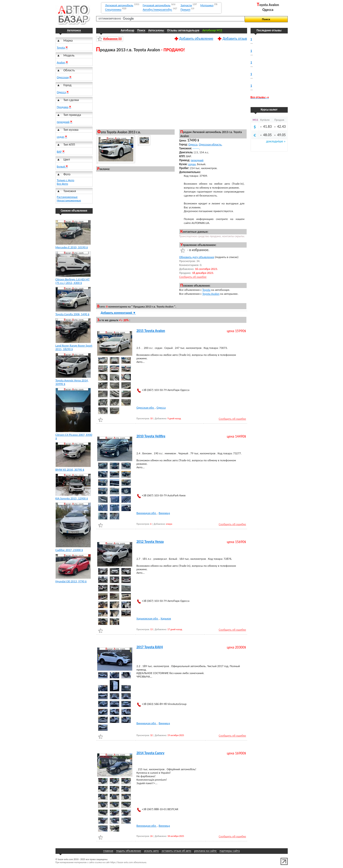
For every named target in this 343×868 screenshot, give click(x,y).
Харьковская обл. (148, 618)
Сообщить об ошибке (193, 277)
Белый (61, 166)
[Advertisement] (172, 91)
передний (63, 122)
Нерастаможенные (69, 200)
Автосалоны (156, 30)
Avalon (61, 62)
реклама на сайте (205, 851)
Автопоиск (74, 30)
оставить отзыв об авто (176, 851)
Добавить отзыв (235, 38)
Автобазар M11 (212, 30)
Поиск (141, 30)
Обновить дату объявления (197, 257)
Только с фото (66, 180)
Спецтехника (113, 10)
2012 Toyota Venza (150, 542)
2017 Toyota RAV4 (150, 647)
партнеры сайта (230, 851)
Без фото (63, 184)
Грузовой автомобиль (157, 5)
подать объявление (129, 851)
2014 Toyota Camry (150, 753)
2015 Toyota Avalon (151, 331)
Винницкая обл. (147, 513)
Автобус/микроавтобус (158, 10)
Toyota (61, 47)
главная (108, 851)
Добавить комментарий (118, 313)
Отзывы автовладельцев (183, 30)
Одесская (63, 77)
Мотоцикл (207, 5)
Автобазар (128, 30)
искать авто (151, 851)
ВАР (59, 152)
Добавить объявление (196, 38)
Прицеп (185, 10)
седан (61, 137)
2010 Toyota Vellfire (151, 436)
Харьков (166, 618)
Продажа (63, 107)
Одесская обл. (145, 408)
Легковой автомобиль (119, 5)
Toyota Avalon (211, 294)
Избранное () (113, 39)
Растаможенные (67, 197)
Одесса (61, 92)
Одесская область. (210, 144)
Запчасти (186, 5)
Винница (164, 513)
